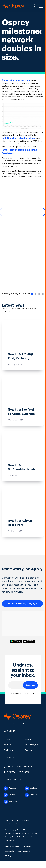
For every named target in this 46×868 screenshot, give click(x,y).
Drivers (7, 740)
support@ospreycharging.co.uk (19, 772)
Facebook (10, 788)
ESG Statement (24, 851)
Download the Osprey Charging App (22, 604)
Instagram (11, 801)
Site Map (8, 856)
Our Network (9, 750)
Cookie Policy (10, 851)
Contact (28, 750)
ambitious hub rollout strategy (18, 138)
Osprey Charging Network (16, 80)
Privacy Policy (28, 846)
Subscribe (30, 685)
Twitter (9, 795)
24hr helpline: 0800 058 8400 (18, 766)
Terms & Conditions (12, 846)
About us (29, 740)
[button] (41, 6)
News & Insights (31, 745)
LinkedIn (31, 795)
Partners (7, 745)
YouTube (31, 788)
